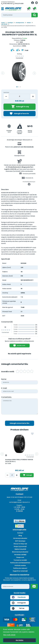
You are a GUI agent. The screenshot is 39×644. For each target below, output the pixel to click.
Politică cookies (20, 565)
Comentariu (6, 397)
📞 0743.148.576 (7, 4)
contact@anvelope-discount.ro (19, 502)
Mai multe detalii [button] (9, 635)
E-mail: (4, 388)
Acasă (3, 23)
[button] (3, 73)
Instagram (19, 603)
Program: (19, 505)
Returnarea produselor (20, 552)
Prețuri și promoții (20, 546)
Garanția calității (20, 555)
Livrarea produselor (20, 538)
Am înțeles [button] (19, 640)
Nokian (29, 23)
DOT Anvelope (20, 541)
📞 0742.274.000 (18, 4)
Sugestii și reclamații (20, 571)
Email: (20, 500)
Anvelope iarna (20, 23)
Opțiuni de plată (20, 549)
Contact (20, 533)
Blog (20, 536)
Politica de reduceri (20, 568)
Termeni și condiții (20, 560)
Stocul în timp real (20, 544)
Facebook (19, 597)
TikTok (18, 608)
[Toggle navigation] (2, 9)
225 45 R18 (4, 24)
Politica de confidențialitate (20, 563)
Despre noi (20, 557)
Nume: (4, 379)
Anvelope (10, 23)
